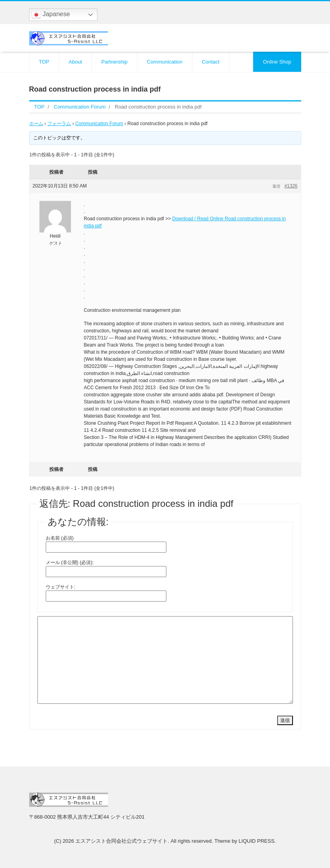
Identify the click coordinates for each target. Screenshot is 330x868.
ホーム (36, 124)
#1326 (291, 186)
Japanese (51, 15)
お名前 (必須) (60, 538)
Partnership (114, 62)
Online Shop (277, 62)
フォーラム (59, 124)
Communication (164, 62)
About (75, 62)
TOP (44, 62)
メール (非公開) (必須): (70, 562)
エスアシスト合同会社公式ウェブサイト (121, 841)
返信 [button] (276, 186)
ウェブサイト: (61, 587)
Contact (211, 62)
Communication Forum (99, 124)
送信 (285, 720)
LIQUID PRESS (256, 841)
